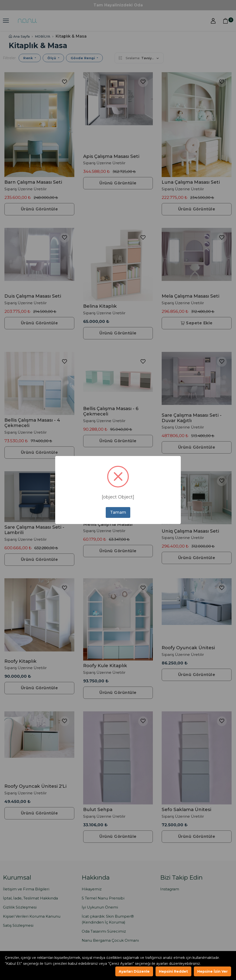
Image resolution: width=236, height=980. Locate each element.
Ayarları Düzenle (134, 971)
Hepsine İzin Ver (212, 971)
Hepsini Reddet (173, 971)
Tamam (118, 512)
